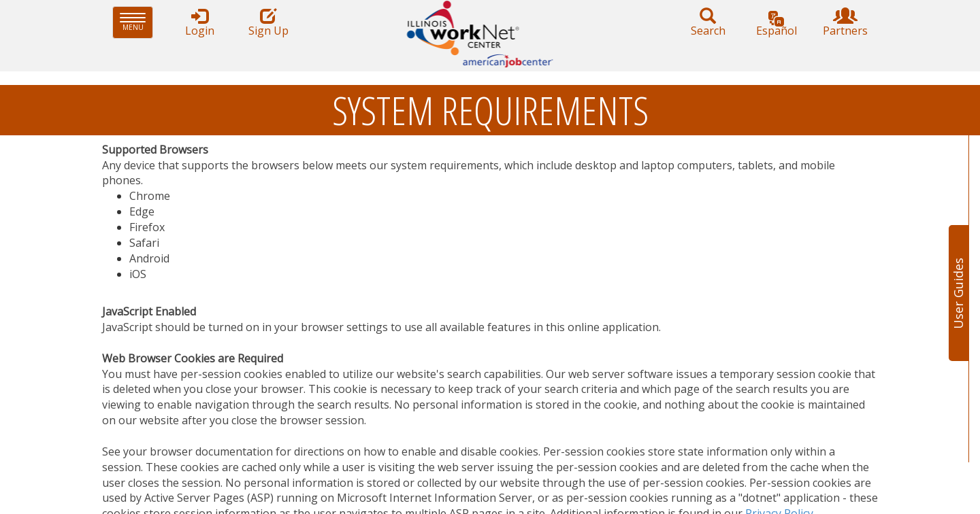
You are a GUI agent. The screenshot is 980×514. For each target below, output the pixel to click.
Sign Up (268, 23)
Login (199, 23)
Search (708, 23)
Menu (136, 22)
